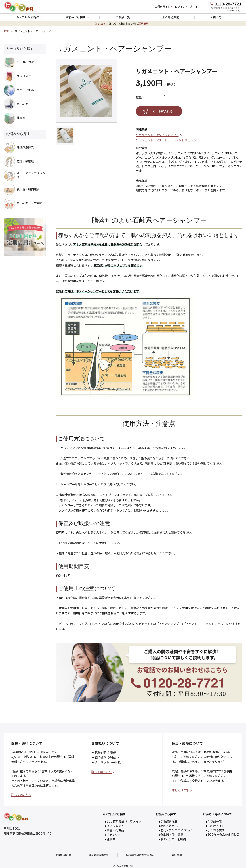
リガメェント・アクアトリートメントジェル (164, 140)
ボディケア (114, 835)
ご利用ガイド (216, 826)
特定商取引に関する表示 (140, 855)
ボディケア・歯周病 (173, 839)
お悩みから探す (75, 17)
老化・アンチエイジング (176, 830)
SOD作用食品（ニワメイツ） (126, 821)
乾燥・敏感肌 (169, 826)
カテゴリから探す (28, 17)
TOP (6, 31)
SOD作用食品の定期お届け (225, 835)
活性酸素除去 (169, 821)
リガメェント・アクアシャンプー (157, 135)
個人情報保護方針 (99, 855)
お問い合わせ (218, 17)
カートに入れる (163, 111)
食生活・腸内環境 (172, 835)
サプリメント (115, 826)
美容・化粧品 (115, 830)
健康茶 (111, 839)
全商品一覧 (123, 17)
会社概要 (177, 855)
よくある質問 (171, 17)
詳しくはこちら (21, 795)
